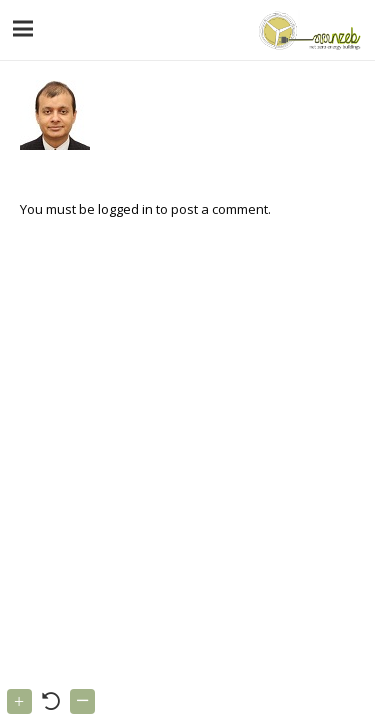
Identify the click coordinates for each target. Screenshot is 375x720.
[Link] (307, 30)
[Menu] (23, 29)
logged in (125, 209)
